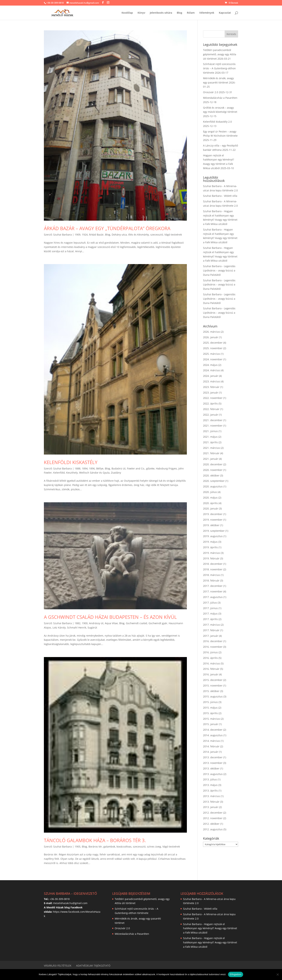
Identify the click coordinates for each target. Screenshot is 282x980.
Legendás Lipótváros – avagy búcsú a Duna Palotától (219, 270)
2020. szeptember (214, 481)
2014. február (211, 746)
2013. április (210, 791)
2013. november (213, 763)
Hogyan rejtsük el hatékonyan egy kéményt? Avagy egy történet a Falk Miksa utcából (210, 928)
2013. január (211, 807)
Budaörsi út (119, 468)
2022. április (210, 403)
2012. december (213, 813)
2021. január (211, 459)
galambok (109, 847)
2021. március (211, 448)
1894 (85, 468)
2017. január (211, 636)
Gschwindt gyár (158, 623)
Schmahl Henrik (77, 628)
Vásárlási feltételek (58, 966)
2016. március (211, 663)
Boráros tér (95, 847)
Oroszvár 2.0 (211, 92)
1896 (92, 468)
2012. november (213, 818)
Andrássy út (96, 623)
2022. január (211, 415)
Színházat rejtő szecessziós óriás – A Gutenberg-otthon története (219, 68)
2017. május (210, 614)
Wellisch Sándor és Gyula (94, 473)
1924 (85, 235)
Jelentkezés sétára (161, 13)
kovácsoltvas (124, 847)
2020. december (213, 464)
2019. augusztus (213, 536)
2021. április (210, 442)
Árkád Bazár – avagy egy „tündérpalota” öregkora (107, 228)
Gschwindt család (137, 623)
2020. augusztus (213, 486)
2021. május (210, 437)
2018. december (213, 564)
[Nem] (278, 974)
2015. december (213, 680)
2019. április (210, 547)
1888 (78, 468)
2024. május (210, 365)
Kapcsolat (225, 13)
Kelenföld (59, 473)
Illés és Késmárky (139, 235)
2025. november (213, 348)
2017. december (213, 586)
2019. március (211, 553)
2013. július (210, 779)
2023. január (211, 393)
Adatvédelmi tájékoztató (93, 966)
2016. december (213, 641)
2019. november (213, 520)
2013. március (211, 796)
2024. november (213, 359)
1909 (78, 235)
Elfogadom (236, 974)
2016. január (211, 674)
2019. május (210, 542)
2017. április (210, 619)
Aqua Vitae (111, 623)
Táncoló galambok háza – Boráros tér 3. (95, 840)
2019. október (211, 525)
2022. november (213, 398)
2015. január (211, 724)
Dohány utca (119, 235)
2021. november (213, 426)
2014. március (211, 741)
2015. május (210, 708)
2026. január (211, 337)
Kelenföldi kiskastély (71, 462)
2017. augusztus (213, 597)
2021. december (213, 420)
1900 (85, 623)
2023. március (211, 381)
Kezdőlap (127, 13)
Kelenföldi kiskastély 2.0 (217, 122)
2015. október (211, 691)
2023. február (211, 387)
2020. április (210, 503)
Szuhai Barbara (62, 235)
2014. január (211, 752)
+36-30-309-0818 (55, 3)
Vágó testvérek (173, 235)
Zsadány (116, 473)
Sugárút (92, 628)
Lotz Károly (59, 628)
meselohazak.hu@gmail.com (70, 903)
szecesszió (157, 235)
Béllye (100, 468)
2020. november (213, 470)
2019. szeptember (214, 531)
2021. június (210, 431)
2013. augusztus (213, 774)
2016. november (213, 647)
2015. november (213, 685)
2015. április (210, 713)
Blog (179, 13)
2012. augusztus (213, 829)
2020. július (210, 492)
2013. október (211, 768)
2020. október (211, 475)
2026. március (211, 332)
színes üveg (154, 847)
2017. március (211, 625)
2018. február (211, 580)
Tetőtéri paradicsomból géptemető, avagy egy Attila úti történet (220, 54)
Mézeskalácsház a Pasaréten (220, 98)
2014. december (213, 730)
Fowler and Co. (136, 468)
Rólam (191, 13)
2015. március (211, 719)
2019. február (211, 558)
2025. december (213, 343)
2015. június (210, 702)
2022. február (211, 409)
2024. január (211, 376)
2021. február (211, 453)
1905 (78, 847)
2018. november (213, 569)
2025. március (211, 354)
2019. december (213, 514)
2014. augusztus (213, 735)
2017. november (213, 591)
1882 (78, 623)
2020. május (210, 498)
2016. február (211, 669)
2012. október (211, 824)
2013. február (211, 802)
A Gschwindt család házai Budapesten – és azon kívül (110, 617)
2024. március (211, 370)
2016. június (210, 652)
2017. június (210, 608)
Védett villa (231, 196)
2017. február (211, 630)
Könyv (141, 13)
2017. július (210, 603)
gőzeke (150, 468)
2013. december (213, 757)
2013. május (210, 785)
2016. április (210, 658)
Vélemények (207, 13)
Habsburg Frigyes (166, 468)
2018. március (211, 575)
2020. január (211, 508)
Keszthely (72, 473)
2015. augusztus (213, 696)
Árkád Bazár (96, 235)
